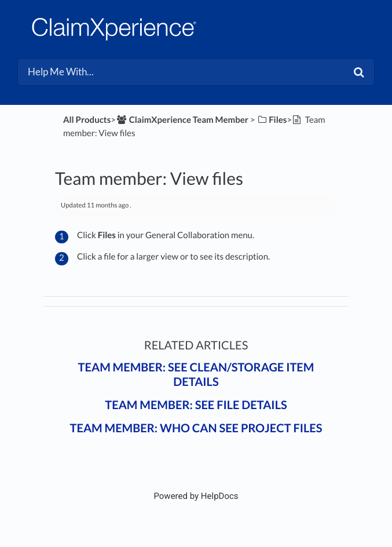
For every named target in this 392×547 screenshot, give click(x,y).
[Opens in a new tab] (196, 496)
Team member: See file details (196, 405)
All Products (87, 120)
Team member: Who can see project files (196, 428)
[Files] (272, 120)
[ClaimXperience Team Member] (182, 120)
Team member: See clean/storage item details (196, 375)
